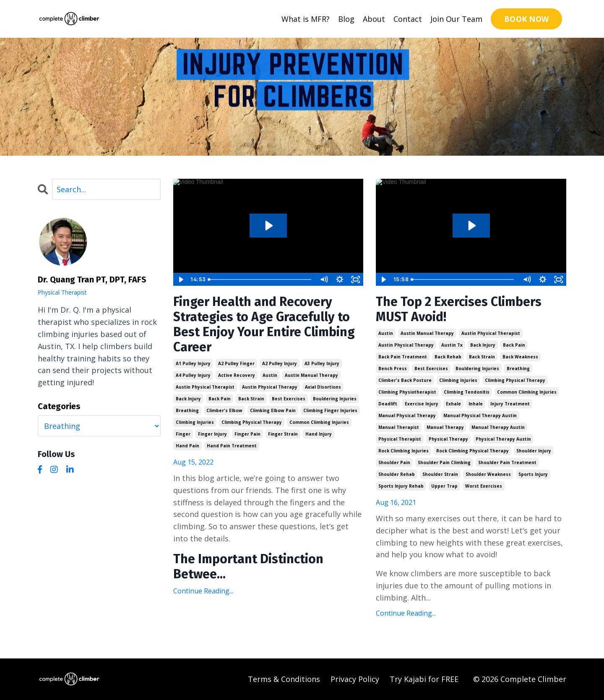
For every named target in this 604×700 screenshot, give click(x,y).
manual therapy (445, 427)
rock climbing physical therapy (473, 451)
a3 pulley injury (322, 363)
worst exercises (484, 486)
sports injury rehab (401, 486)
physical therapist (400, 439)
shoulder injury (534, 451)
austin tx (452, 345)
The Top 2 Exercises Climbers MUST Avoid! (459, 309)
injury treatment (510, 404)
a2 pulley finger (236, 363)
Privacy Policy (355, 679)
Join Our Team (456, 19)
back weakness (520, 357)
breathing (187, 410)
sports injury (533, 474)
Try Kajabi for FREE (424, 679)
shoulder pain (394, 462)
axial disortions (323, 387)
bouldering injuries (335, 399)
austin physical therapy (270, 387)
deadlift (388, 404)
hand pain (187, 446)
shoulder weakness (488, 474)
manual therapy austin (498, 427)
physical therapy (448, 439)
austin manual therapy (311, 375)
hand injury (319, 434)
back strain (251, 399)
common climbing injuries (319, 422)
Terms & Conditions (284, 679)
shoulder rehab (397, 474)
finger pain (247, 434)
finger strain (283, 434)
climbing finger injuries (330, 410)
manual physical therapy (407, 415)
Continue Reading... (203, 591)
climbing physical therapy (252, 422)
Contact (408, 19)
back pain (220, 399)
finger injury (212, 434)
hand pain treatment (232, 446)
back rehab (448, 357)
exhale (453, 404)
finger (183, 434)
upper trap (444, 486)
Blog (346, 19)
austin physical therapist (205, 387)
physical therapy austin (503, 439)
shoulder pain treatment (507, 462)
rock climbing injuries (404, 451)
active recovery (237, 375)
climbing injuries (195, 422)
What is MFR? (306, 19)
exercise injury (422, 404)
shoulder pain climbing (444, 462)
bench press (393, 368)
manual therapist (399, 427)
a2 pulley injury (280, 363)
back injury (188, 399)
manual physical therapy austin (480, 415)
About (374, 19)
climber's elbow (224, 410)
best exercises (289, 399)
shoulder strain (440, 474)
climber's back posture (405, 380)
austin (270, 375)
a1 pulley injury (193, 363)
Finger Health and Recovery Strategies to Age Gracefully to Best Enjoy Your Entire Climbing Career (264, 324)
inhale (476, 404)
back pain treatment (403, 357)
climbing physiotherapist (407, 392)
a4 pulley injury (193, 375)
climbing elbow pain (273, 410)
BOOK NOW (526, 19)
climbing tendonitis (467, 392)
